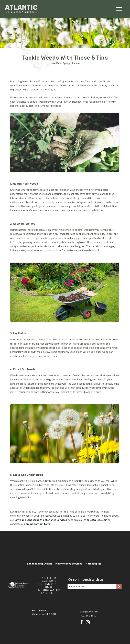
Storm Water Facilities (49, 592)
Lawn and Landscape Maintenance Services (41, 520)
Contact (49, 581)
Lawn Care (55, 63)
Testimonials (49, 584)
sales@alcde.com (89, 612)
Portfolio (49, 578)
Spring (66, 63)
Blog (49, 587)
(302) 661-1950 (88, 616)
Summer (76, 63)
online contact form (38, 524)
